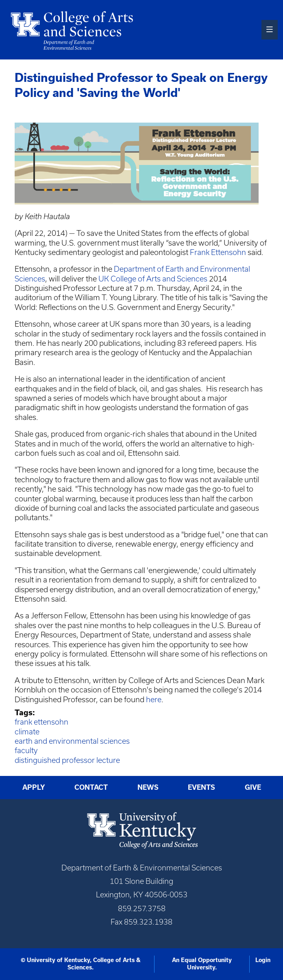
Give (253, 787)
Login (263, 960)
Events (201, 787)
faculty (26, 750)
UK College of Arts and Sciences (153, 279)
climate (27, 732)
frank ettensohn (41, 722)
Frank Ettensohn (218, 252)
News (148, 787)
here (154, 700)
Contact (91, 787)
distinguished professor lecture (67, 760)
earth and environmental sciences (72, 741)
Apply (34, 787)
